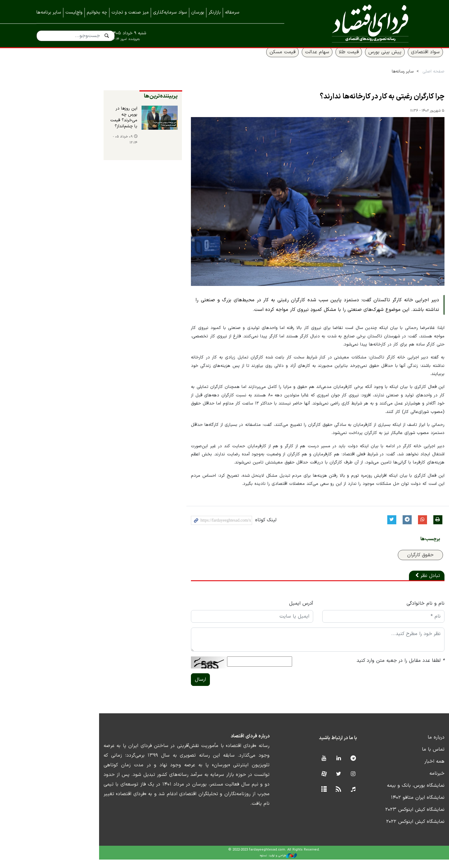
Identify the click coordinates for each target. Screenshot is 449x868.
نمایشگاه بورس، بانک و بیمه (384, 794)
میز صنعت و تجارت (130, 12)
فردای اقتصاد (357, 23)
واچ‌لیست (74, 12)
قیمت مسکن (251, 59)
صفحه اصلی (402, 79)
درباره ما (404, 746)
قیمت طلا (317, 59)
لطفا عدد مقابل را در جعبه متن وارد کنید (369, 669)
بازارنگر (215, 12)
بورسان (198, 12)
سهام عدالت (285, 59)
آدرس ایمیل (256, 612)
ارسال (142, 688)
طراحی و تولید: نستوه (229, 864)
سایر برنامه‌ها (49, 12)
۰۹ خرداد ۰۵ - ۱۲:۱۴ (55, 139)
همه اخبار (403, 770)
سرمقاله (232, 12)
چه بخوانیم (97, 12)
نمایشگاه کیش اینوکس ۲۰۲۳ (383, 818)
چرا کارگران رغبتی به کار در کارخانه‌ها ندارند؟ (351, 104)
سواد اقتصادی (394, 59)
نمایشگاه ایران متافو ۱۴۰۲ (386, 806)
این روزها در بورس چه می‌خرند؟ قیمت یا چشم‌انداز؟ (60, 122)
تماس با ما (402, 758)
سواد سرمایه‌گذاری (170, 12)
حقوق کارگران (389, 564)
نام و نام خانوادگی (394, 612)
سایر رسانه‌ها (371, 79)
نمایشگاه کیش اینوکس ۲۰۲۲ (384, 830)
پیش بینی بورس (353, 59)
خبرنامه (405, 782)
